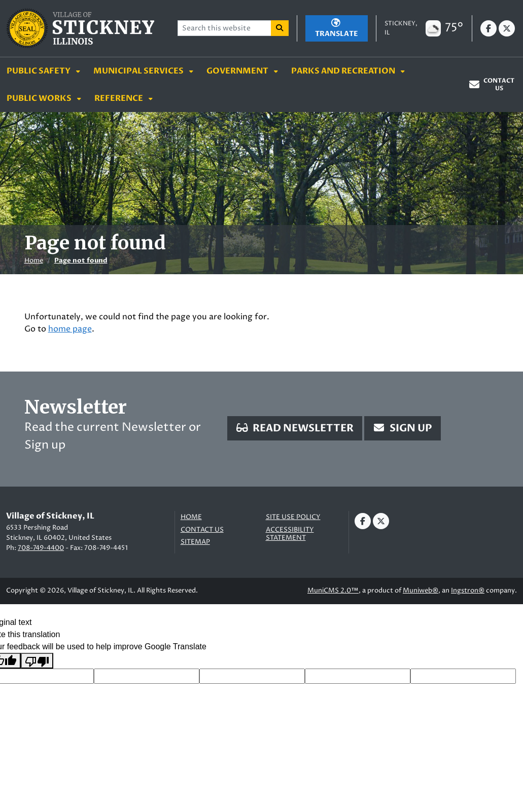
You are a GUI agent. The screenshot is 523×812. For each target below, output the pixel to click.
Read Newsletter (295, 428)
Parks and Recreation (344, 71)
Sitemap (195, 542)
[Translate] (337, 28)
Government (238, 71)
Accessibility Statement (290, 534)
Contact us (202, 530)
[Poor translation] (37, 661)
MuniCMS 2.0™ (333, 590)
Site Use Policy (293, 517)
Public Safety (39, 71)
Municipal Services (139, 71)
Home (34, 261)
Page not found (81, 261)
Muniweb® (421, 590)
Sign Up (403, 428)
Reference (119, 98)
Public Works (40, 98)
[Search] (280, 28)
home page (70, 329)
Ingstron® (468, 590)
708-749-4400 (41, 548)
